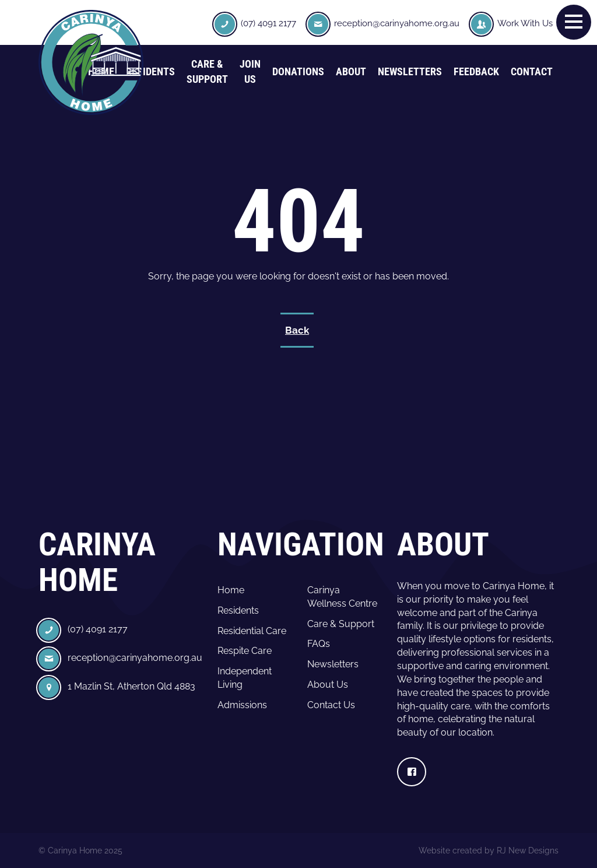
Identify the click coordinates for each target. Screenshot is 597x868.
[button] (574, 22)
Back (297, 330)
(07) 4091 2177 (268, 23)
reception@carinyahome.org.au (397, 23)
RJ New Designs (528, 850)
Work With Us (525, 23)
